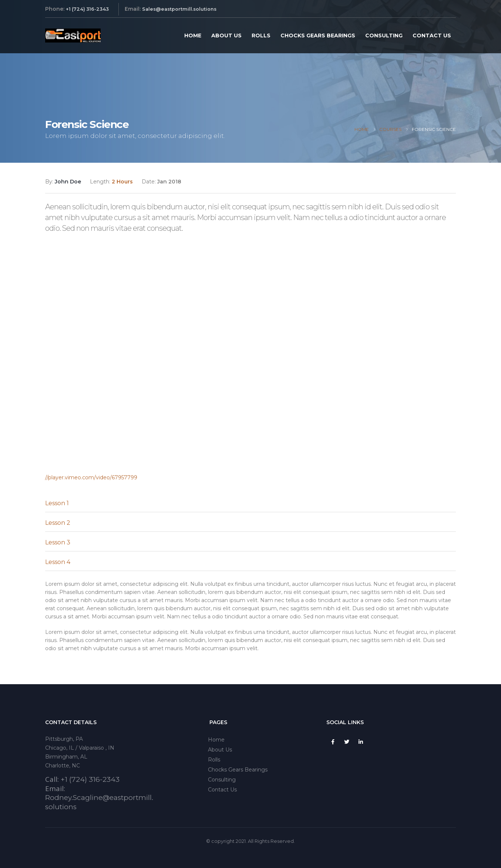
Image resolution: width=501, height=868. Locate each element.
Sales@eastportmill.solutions (179, 9)
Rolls (261, 36)
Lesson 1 (57, 503)
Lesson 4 (58, 562)
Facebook (333, 742)
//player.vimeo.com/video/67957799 (91, 477)
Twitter (347, 742)
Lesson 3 (58, 542)
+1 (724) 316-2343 (87, 9)
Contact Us (432, 36)
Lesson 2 (58, 523)
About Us (226, 36)
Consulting (384, 36)
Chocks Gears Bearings (318, 36)
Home (193, 36)
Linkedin (361, 742)
